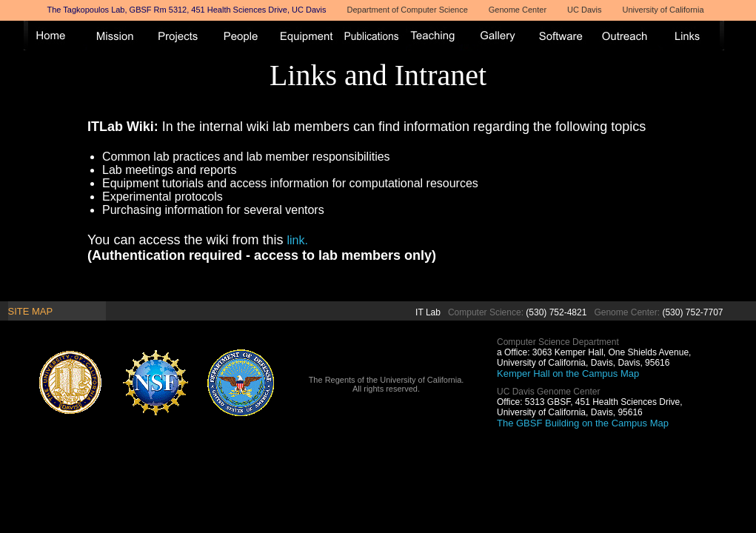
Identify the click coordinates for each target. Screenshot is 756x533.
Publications (374, 36)
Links (692, 36)
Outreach (629, 36)
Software (565, 36)
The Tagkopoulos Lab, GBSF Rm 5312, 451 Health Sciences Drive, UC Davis (187, 10)
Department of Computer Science (408, 10)
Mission (119, 36)
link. (297, 240)
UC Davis (584, 10)
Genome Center (518, 10)
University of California (663, 10)
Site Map (31, 311)
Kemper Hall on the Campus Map (568, 373)
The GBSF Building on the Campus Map (583, 423)
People (247, 36)
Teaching (438, 36)
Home (56, 36)
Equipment (310, 36)
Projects (183, 36)
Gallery (501, 36)
